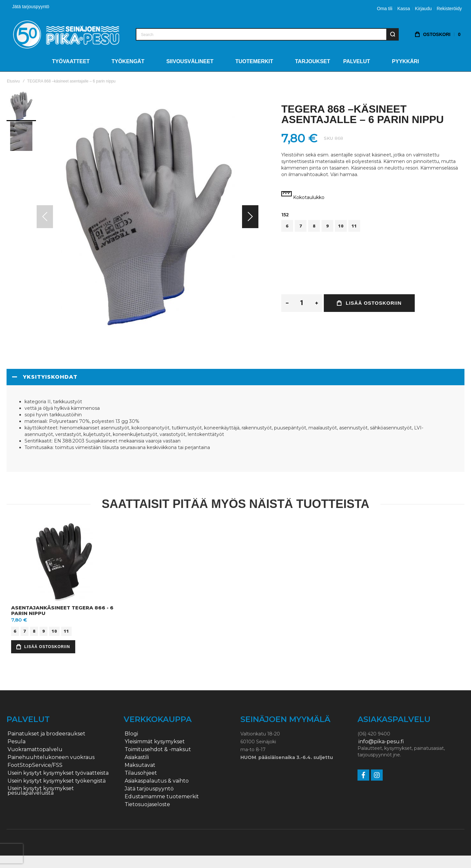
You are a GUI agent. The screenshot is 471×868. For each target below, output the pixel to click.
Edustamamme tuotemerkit (162, 797)
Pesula (17, 742)
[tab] (235, 377)
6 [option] (287, 226)
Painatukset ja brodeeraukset (46, 734)
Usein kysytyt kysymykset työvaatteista (58, 773)
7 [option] (301, 226)
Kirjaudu (423, 9)
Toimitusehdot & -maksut (158, 750)
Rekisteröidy (449, 9)
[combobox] (267, 34)
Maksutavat (140, 765)
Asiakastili (137, 757)
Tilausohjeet (141, 773)
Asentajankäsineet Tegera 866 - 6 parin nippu (62, 610)
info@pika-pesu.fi (381, 742)
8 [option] (314, 226)
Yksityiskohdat (50, 377)
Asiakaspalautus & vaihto (157, 781)
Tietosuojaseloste (147, 805)
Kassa (404, 9)
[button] (250, 217)
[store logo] (66, 34)
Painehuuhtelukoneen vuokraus (51, 757)
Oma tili (384, 9)
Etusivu (13, 81)
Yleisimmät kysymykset (155, 742)
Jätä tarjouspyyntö (31, 7)
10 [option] (341, 226)
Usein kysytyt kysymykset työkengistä (57, 781)
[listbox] (373, 227)
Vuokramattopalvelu (35, 750)
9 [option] (327, 226)
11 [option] (354, 226)
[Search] (392, 34)
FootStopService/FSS (35, 765)
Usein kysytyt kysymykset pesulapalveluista (41, 791)
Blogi (131, 734)
